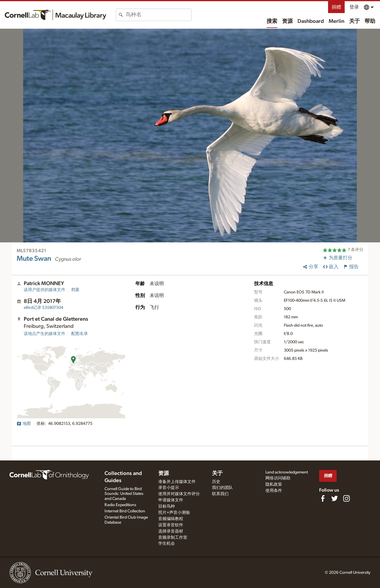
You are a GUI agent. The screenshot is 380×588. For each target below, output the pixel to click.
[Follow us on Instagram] (346, 498)
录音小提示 (169, 488)
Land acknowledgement (287, 472)
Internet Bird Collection (125, 511)
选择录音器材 (171, 531)
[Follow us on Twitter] (335, 498)
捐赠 (336, 7)
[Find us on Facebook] (323, 498)
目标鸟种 (167, 506)
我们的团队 (222, 488)
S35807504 (43, 308)
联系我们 (220, 494)
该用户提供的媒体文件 (45, 290)
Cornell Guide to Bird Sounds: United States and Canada (124, 494)
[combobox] (158, 15)
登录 (354, 7)
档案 (75, 290)
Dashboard (311, 21)
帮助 (370, 21)
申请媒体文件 (171, 500)
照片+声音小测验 (174, 513)
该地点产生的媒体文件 (45, 334)
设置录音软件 (171, 525)
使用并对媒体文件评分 (179, 494)
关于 (354, 21)
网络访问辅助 (278, 478)
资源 (287, 21)
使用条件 (274, 491)
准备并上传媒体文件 (177, 482)
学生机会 (167, 543)
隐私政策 (274, 484)
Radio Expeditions (120, 505)
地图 (24, 424)
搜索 (272, 21)
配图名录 (80, 334)
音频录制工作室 (173, 538)
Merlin (337, 21)
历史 (216, 482)
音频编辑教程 (171, 519)
